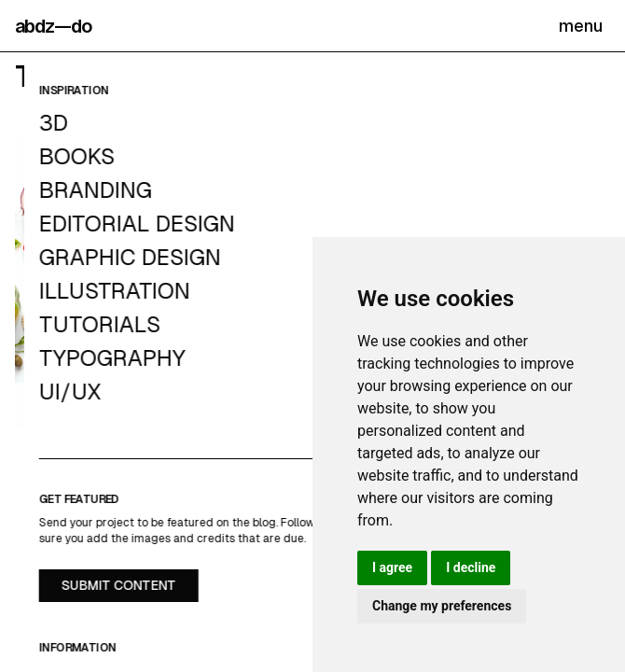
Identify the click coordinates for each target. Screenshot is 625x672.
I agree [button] (392, 567)
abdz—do (53, 26)
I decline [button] (471, 567)
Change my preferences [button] (442, 606)
